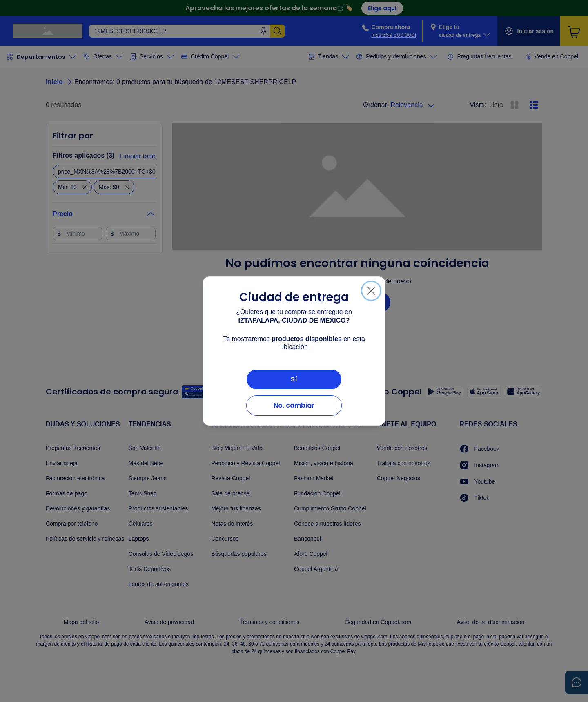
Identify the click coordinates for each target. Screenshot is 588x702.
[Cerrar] (371, 291)
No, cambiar (294, 405)
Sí (294, 379)
